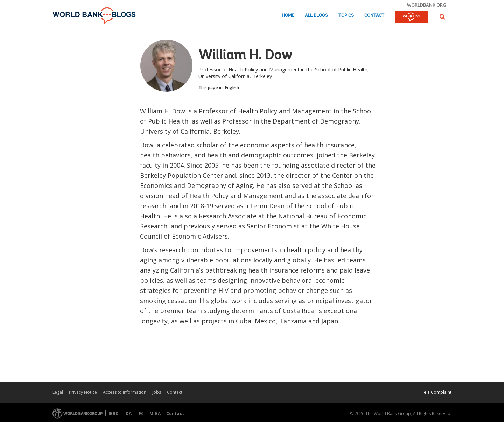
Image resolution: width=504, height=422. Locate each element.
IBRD (114, 413)
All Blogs (316, 16)
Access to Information (125, 392)
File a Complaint (436, 392)
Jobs (157, 392)
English (232, 88)
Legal (58, 392)
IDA (128, 413)
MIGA (155, 413)
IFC (141, 413)
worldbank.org (427, 5)
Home (288, 16)
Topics (346, 16)
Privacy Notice (83, 392)
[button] (442, 17)
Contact (374, 16)
